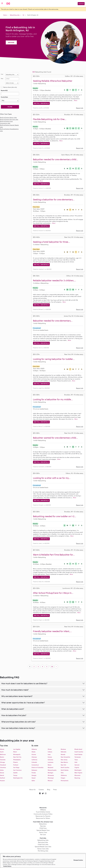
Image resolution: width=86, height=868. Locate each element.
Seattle (15, 773)
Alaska (33, 752)
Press (55, 789)
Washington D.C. (18, 778)
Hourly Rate (4, 97)
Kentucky (50, 760)
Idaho (33, 781)
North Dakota (65, 770)
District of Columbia (37, 767)
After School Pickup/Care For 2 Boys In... (53, 593)
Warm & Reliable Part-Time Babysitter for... (54, 555)
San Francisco (17, 770)
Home (5, 15)
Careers (41, 789)
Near (2, 78)
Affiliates (43, 810)
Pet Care (43, 834)
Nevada (63, 754)
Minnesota (51, 775)
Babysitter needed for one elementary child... (56, 159)
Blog (49, 789)
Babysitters (43, 824)
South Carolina (79, 752)
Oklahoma (64, 775)
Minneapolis (17, 754)
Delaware (34, 770)
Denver (2, 773)
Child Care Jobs (43, 844)
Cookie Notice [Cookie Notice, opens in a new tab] (7, 866)
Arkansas (34, 757)
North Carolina (65, 767)
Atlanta (2, 749)
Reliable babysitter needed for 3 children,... (55, 280)
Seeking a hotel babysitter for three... (51, 242)
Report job (80, 108)
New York (63, 765)
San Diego (16, 767)
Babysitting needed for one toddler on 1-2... (55, 516)
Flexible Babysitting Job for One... (50, 119)
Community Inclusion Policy (43, 814)
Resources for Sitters (43, 818)
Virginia (77, 767)
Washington (78, 770)
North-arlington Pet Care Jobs (9, 119)
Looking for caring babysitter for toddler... (54, 359)
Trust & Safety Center (43, 812)
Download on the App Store (43, 801)
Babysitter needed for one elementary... (53, 321)
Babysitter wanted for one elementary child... (55, 438)
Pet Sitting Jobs (43, 851)
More (76, 100)
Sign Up (81, 4)
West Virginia (78, 773)
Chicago (2, 762)
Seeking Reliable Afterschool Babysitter (53, 81)
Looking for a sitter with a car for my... (52, 478)
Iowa (49, 754)
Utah (76, 762)
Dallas (2, 770)
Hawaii (34, 778)
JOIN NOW (11, 42)
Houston (2, 781)
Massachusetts (52, 770)
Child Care (43, 828)
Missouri (50, 781)
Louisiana (51, 762)
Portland (16, 765)
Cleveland (3, 765)
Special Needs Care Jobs (43, 847)
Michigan (50, 773)
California (34, 760)
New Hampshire (65, 757)
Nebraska (64, 752)
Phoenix (16, 762)
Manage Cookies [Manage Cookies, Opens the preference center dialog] (78, 860)
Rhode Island (78, 749)
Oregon (63, 778)
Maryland (50, 767)
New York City (17, 757)
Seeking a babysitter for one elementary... (54, 199)
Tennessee (78, 757)
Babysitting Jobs (15, 15)
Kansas (50, 757)
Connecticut (35, 765)
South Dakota (78, 754)
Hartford (2, 778)
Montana (63, 749)
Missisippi (51, 778)
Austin (2, 752)
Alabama (34, 749)
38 (52, 667)
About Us (32, 789)
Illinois (50, 749)
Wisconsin (77, 775)
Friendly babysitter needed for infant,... (52, 631)
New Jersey (64, 760)
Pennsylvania (65, 781)
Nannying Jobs (43, 842)
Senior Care (43, 832)
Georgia (34, 775)
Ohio (62, 773)
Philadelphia (17, 760)
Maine (50, 765)
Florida (34, 773)
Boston (2, 757)
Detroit (2, 775)
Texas (76, 760)
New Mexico (64, 762)
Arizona (34, 754)
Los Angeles (17, 749)
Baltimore (3, 754)
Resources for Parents (43, 816)
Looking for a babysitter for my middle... (53, 399)
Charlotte (3, 760)
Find (2, 74)
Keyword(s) (4, 90)
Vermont (77, 765)
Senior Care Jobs (43, 849)
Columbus (3, 767)
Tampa (15, 775)
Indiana (50, 752)
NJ (23, 15)
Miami (15, 752)
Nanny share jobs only (10, 87)
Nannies (43, 826)
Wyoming (77, 778)
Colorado (34, 762)
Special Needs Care (43, 830)
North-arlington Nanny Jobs (8, 117)
